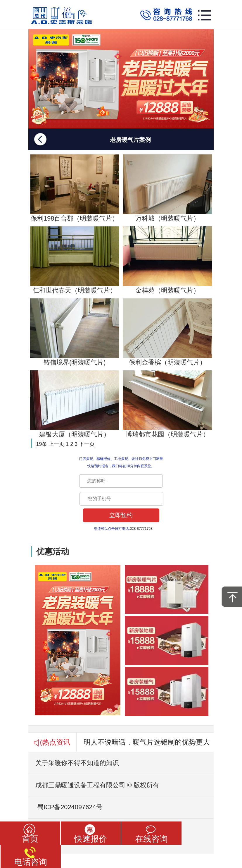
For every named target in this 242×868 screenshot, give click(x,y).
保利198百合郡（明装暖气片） (75, 188)
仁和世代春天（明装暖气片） (75, 260)
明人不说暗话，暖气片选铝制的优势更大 (147, 742)
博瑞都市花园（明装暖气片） (167, 404)
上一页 (56, 444)
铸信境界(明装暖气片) (75, 332)
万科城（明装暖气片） (167, 188)
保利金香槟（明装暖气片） (167, 332)
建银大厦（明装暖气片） (75, 404)
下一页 (87, 444)
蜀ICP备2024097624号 (65, 807)
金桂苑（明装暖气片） (167, 260)
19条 (42, 444)
